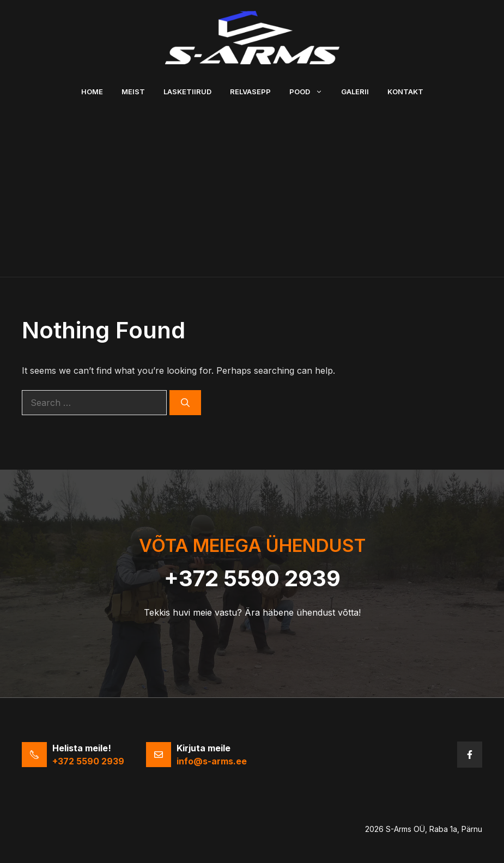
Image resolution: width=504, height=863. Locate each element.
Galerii (355, 92)
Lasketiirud (187, 92)
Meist (133, 92)
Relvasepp (250, 92)
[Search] (185, 403)
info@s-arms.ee (212, 761)
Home (92, 92)
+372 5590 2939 (252, 578)
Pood (311, 92)
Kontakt (405, 92)
